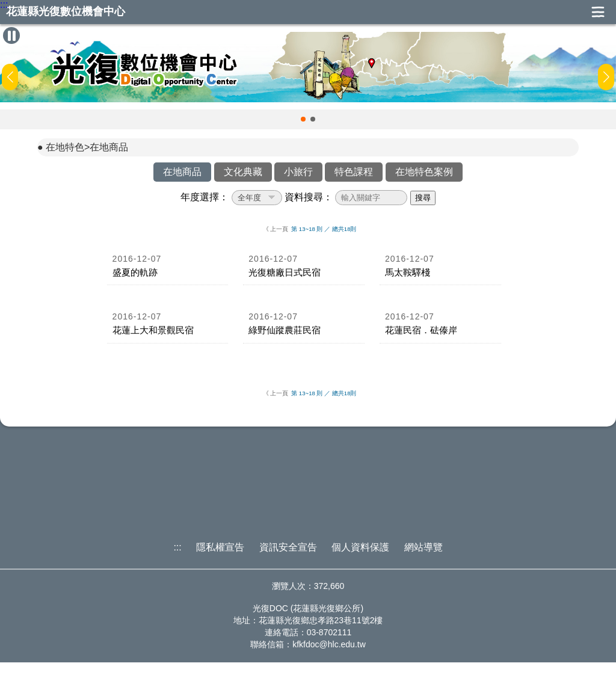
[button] (303, 119)
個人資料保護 (360, 547)
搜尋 (423, 198)
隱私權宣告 (220, 547)
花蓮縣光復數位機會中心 (66, 12)
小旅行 (298, 172)
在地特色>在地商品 (87, 147)
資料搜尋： (309, 197)
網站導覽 (423, 547)
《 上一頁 (276, 229)
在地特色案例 (424, 172)
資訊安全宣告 (288, 547)
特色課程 (354, 172)
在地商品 (182, 172)
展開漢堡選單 (598, 12)
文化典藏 (243, 172)
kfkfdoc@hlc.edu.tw (329, 644)
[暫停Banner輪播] (11, 35)
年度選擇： (205, 197)
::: (4, 5)
